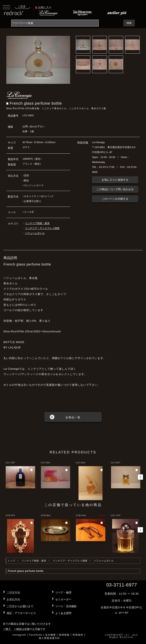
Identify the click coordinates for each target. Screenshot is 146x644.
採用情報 (64, 635)
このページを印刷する (115, 199)
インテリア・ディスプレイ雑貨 (42, 228)
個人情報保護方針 (49, 638)
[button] (140, 477)
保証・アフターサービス (21, 613)
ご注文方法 (13, 593)
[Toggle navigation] (6, 7)
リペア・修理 (63, 593)
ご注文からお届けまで (20, 606)
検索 (129, 23)
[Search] (55, 23)
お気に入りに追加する (115, 180)
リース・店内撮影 (66, 606)
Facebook (36, 635)
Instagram (19, 635)
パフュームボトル (35, 233)
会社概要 (51, 635)
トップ (12, 561)
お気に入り (43, 7)
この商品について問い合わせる (115, 189)
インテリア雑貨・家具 (37, 223)
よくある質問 (63, 613)
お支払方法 (13, 599)
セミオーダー (63, 599)
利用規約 (78, 635)
